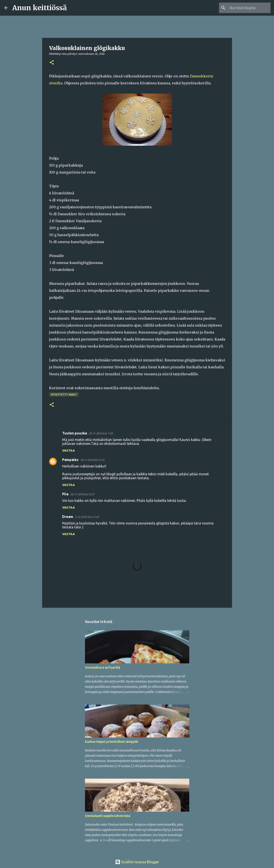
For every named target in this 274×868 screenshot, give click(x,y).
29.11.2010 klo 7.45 (101, 433)
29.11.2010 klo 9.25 (92, 460)
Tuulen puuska (75, 433)
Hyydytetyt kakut (64, 395)
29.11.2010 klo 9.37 (82, 494)
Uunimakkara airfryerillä (103, 668)
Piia (65, 494)
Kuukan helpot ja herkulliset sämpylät (112, 742)
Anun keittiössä (40, 8)
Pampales (70, 460)
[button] (52, 63)
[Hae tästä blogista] (248, 8)
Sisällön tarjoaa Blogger (137, 862)
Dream (68, 517)
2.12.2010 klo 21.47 (87, 517)
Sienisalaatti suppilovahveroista (108, 816)
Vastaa (68, 451)
